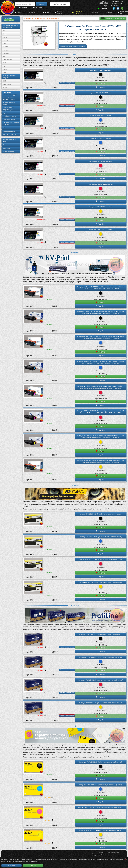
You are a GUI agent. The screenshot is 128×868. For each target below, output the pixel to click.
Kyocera (5, 40)
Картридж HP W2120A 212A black (101, 70)
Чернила (5, 113)
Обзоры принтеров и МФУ (9, 141)
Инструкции (6, 148)
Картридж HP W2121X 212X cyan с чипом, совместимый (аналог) (100, 657)
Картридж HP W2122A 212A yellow (101, 207)
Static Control (7, 84)
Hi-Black (5, 81)
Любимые (108, 13)
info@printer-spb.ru (78, 13)
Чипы (4, 128)
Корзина (94, 13)
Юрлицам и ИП (123, 13)
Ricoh (4, 63)
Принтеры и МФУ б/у (9, 134)
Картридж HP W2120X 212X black (101, 93)
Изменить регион (9, 20)
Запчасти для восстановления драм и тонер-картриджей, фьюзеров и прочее (10, 96)
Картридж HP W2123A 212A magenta (101, 161)
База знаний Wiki (8, 151)
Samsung (6, 50)
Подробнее (11, 865)
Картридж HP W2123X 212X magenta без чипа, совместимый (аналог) (101, 560)
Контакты (33, 13)
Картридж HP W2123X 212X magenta (101, 184)
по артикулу (38, 7)
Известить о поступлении (67, 83)
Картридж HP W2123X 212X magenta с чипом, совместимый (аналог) (101, 680)
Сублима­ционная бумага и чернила (11, 124)
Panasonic (6, 53)
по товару (23, 7)
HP (4, 31)
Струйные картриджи (9, 119)
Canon (5, 34)
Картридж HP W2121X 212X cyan (100, 138)
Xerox (4, 44)
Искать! (42, 4)
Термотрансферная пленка (9, 103)
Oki (4, 56)
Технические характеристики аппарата (73, 46)
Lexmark (5, 47)
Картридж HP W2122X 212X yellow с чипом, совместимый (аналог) (100, 703)
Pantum (5, 69)
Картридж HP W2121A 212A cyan (100, 116)
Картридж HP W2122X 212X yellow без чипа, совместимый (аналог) (101, 582)
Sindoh (5, 72)
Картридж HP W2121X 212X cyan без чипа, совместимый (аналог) (101, 537)
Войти (46, 13)
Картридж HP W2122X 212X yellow (101, 230)
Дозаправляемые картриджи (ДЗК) (8, 109)
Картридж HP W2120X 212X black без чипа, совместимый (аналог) (101, 514)
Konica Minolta (7, 60)
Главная (19, 13)
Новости (5, 145)
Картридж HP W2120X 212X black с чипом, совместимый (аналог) (101, 634)
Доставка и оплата (60, 13)
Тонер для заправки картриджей (9, 77)
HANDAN (6, 87)
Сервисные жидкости (9, 131)
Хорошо (33, 865)
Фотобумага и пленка (9, 116)
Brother (5, 37)
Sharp (4, 66)
